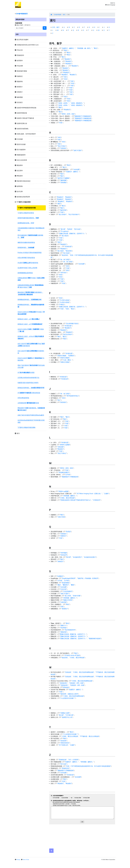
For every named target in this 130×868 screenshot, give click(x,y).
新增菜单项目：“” (26, 248)
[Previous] (51, 851)
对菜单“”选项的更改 (28, 263)
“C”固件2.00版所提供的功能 (27, 208)
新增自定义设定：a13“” (29, 319)
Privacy (18, 860)
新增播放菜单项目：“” (30, 300)
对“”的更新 (26, 373)
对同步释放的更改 (23, 398)
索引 (64, 15)
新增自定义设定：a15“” (30, 324)
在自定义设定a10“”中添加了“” (31, 313)
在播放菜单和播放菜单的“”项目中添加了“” (31, 286)
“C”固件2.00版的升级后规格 (26, 427)
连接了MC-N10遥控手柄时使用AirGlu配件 (31, 415)
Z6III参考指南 (58, 15)
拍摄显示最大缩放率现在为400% (28, 383)
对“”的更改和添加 (29, 393)
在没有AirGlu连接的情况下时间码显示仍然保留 (31, 421)
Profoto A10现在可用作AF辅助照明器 (30, 253)
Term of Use (26, 860)
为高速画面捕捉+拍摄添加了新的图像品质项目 (31, 229)
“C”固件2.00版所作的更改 (26, 213)
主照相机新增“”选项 (28, 403)
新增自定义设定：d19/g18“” (31, 337)
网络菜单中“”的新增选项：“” (31, 409)
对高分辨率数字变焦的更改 (26, 258)
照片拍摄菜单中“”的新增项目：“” (30, 236)
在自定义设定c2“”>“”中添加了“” (31, 330)
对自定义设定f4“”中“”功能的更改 (31, 359)
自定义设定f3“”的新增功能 (31, 352)
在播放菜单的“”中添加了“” (31, 279)
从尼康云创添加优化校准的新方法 (28, 378)
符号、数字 (56, 27)
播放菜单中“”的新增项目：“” (30, 293)
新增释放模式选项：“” (26, 223)
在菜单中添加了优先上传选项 (27, 268)
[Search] (28, 28)
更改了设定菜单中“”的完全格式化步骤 (31, 366)
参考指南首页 (22, 14)
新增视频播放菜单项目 (25, 273)
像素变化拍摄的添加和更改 (26, 242)
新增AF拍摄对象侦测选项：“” (28, 218)
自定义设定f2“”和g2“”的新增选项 (31, 345)
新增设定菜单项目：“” (31, 388)
